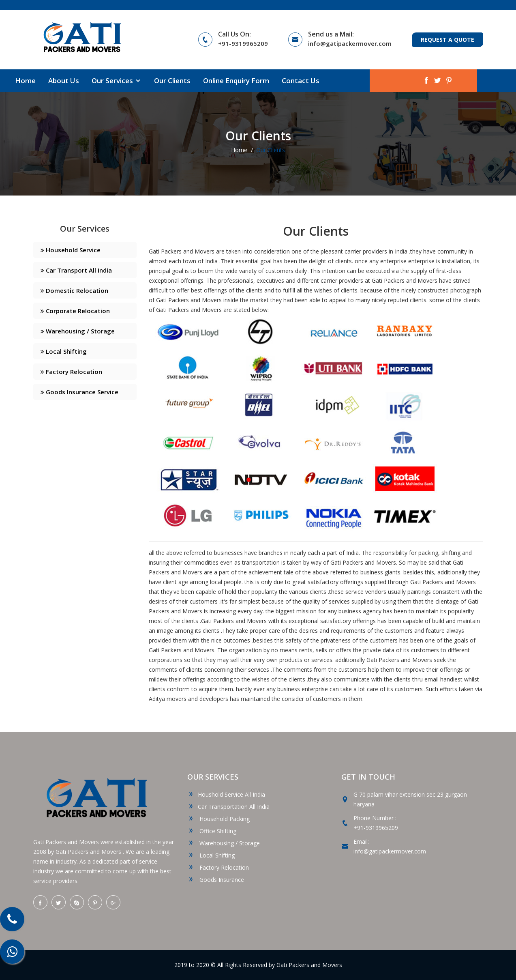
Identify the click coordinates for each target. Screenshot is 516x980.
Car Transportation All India (228, 807)
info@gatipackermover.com (350, 43)
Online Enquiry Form (236, 81)
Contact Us (301, 81)
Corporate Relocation (75, 311)
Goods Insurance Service (79, 392)
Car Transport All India (76, 270)
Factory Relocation (71, 372)
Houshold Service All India (226, 794)
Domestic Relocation (74, 290)
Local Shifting (64, 351)
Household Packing (218, 819)
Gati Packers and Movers (309, 965)
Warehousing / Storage (78, 331)
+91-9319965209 (243, 43)
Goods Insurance (216, 880)
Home (25, 81)
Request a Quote (447, 40)
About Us (64, 81)
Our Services (117, 81)
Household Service (71, 250)
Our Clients (172, 81)
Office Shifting (212, 831)
